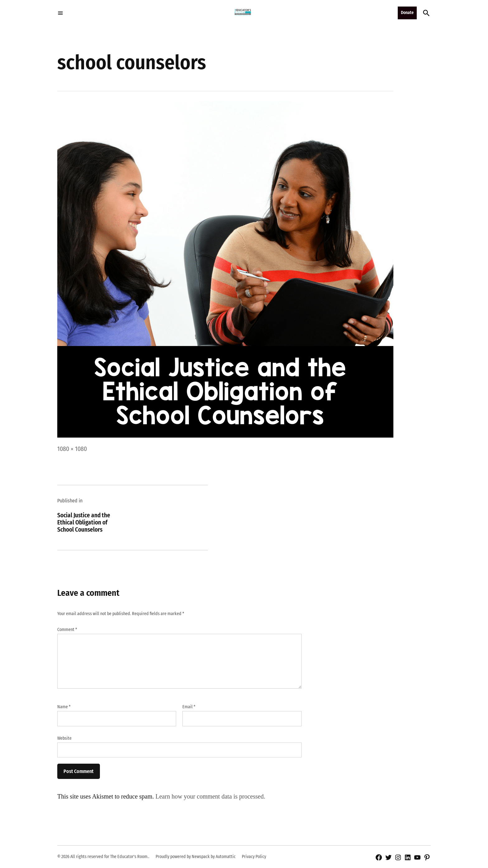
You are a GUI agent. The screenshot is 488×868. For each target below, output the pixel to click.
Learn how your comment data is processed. (211, 796)
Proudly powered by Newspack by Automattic (196, 857)
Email (189, 707)
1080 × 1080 (72, 449)
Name (64, 707)
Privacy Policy (254, 857)
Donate (407, 13)
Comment (67, 630)
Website (64, 738)
